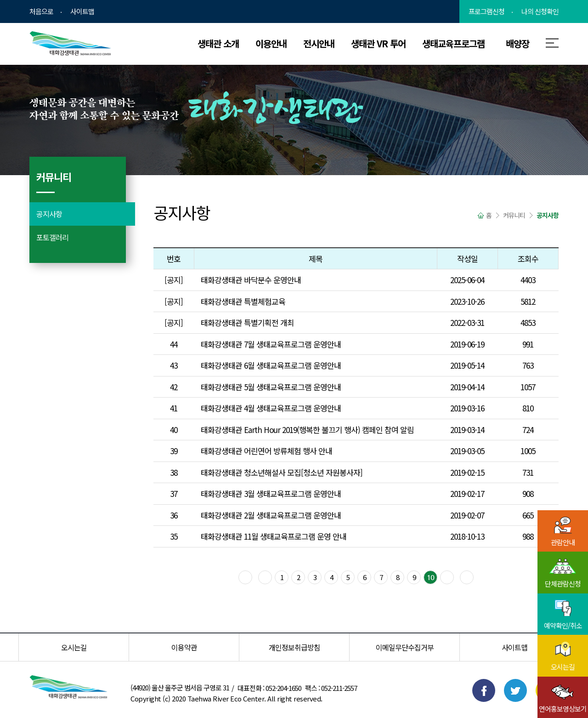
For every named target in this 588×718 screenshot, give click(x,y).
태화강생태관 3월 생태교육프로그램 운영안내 (271, 493)
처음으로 (41, 11)
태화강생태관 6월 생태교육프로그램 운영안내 (271, 365)
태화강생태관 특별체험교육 (243, 301)
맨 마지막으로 (467, 577)
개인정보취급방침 (294, 647)
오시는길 (74, 647)
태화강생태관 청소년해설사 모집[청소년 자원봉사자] (282, 472)
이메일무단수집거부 (405, 647)
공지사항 (49, 214)
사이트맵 (82, 11)
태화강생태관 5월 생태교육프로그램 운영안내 (271, 387)
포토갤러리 (52, 237)
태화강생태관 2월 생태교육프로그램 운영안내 (271, 515)
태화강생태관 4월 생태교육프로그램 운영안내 (271, 408)
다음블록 (447, 577)
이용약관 (184, 647)
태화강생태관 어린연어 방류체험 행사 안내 (266, 451)
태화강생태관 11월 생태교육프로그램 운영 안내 (274, 536)
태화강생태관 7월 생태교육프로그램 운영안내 (271, 344)
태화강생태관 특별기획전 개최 (247, 322)
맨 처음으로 (245, 577)
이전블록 (265, 577)
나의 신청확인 (540, 11)
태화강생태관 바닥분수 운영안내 (251, 280)
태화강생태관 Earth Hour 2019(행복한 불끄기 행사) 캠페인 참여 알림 (307, 430)
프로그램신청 (486, 11)
